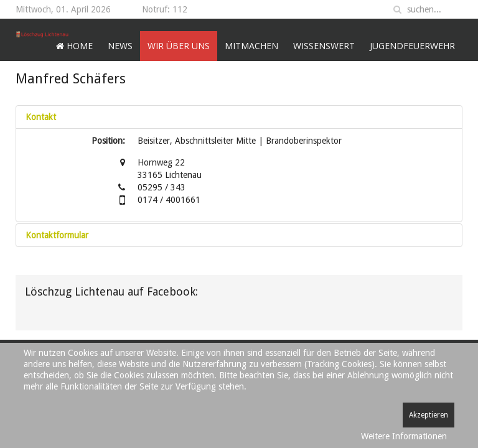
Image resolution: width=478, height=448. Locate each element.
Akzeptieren (429, 415)
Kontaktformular (57, 235)
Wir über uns (179, 46)
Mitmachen (251, 46)
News (120, 46)
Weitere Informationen (404, 436)
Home (74, 46)
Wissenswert (324, 46)
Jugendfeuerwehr (412, 46)
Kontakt (41, 117)
